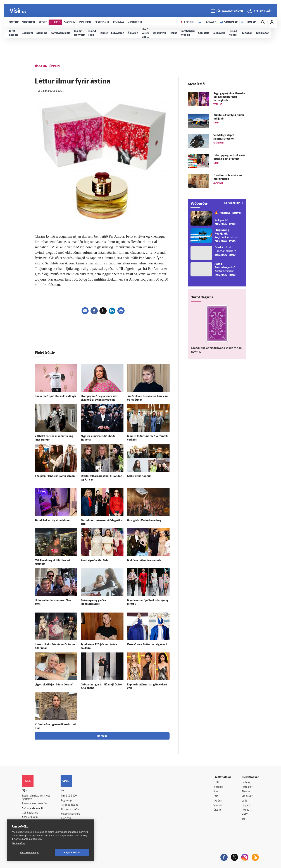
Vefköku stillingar (29, 853)
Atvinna (246, 792)
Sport (216, 792)
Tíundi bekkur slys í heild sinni (53, 521)
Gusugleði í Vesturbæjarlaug (144, 521)
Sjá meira (102, 736)
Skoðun (218, 801)
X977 (245, 815)
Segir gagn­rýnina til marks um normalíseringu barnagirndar (229, 97)
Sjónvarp (218, 805)
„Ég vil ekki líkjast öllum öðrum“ (54, 685)
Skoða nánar (19, 843)
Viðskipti (218, 787)
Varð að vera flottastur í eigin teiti (147, 645)
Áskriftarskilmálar (70, 814)
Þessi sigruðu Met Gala (95, 560)
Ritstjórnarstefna (70, 810)
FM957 (246, 810)
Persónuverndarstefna (35, 804)
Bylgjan (246, 805)
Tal (243, 819)
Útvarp (217, 810)
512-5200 (71, 796)
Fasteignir (247, 787)
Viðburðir (247, 796)
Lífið (216, 796)
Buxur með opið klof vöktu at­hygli (55, 396)
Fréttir (217, 782)
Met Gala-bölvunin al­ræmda (144, 560)
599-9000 (33, 817)
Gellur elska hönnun (139, 476)
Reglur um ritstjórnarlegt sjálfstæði (36, 798)
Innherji (246, 782)
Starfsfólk (66, 819)
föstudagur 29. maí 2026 (230, 11)
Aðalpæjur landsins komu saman (55, 476)
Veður (245, 801)
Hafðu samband (69, 805)
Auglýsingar (67, 801)
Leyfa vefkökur (72, 853)
